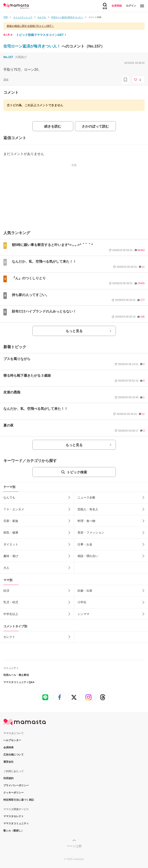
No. (8, 57)
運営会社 (8, 762)
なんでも (9, 497)
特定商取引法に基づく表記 (19, 800)
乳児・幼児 (11, 602)
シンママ (83, 614)
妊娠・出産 (85, 591)
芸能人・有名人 (88, 509)
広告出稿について (14, 755)
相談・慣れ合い (88, 556)
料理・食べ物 (86, 521)
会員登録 (117, 6)
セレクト (9, 637)
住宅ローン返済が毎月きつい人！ (33, 46)
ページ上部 (74, 846)
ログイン (131, 6)
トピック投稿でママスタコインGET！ (41, 35)
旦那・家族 (11, 521)
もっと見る (74, 331)
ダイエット (11, 544)
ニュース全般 (86, 497)
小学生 (82, 602)
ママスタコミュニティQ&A (19, 682)
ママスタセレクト (14, 816)
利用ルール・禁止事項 (16, 675)
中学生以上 (11, 614)
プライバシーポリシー (16, 785)
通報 (6, 80)
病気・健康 (11, 532)
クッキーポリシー (14, 793)
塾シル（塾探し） (14, 831)
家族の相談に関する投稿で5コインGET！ (30, 26)
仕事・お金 (85, 544)
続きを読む (53, 126)
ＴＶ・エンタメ (14, 509)
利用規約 (8, 778)
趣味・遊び (11, 556)
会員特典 (8, 747)
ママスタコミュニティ (16, 823)
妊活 (6, 591)
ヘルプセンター (12, 740)
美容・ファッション (91, 532)
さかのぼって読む (95, 126)
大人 (6, 568)
